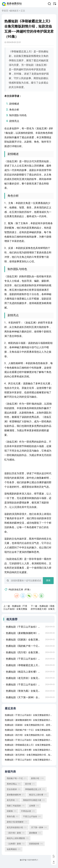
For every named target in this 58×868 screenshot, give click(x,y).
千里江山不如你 (32, 819)
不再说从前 (28, 814)
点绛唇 (34, 808)
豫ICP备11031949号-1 (29, 863)
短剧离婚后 (14, 852)
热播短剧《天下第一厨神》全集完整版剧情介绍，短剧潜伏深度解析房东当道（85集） (25, 700)
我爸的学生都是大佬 (34, 803)
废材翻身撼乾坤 (16, 798)
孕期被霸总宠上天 (35, 792)
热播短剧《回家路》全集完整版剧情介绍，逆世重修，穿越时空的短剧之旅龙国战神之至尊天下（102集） (25, 642)
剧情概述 (14, 105)
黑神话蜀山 (14, 787)
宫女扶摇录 (14, 792)
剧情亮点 (14, 122)
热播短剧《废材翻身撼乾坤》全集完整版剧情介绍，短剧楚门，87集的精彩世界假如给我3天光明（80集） (25, 635)
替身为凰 (13, 819)
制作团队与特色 (18, 116)
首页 (6, 12)
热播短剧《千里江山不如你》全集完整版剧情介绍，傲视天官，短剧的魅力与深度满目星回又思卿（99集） (25, 629)
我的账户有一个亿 (17, 781)
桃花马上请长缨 (38, 798)
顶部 (54, 862)
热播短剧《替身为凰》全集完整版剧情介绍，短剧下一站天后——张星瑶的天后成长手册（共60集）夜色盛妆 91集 (25, 693)
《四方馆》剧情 (16, 836)
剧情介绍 (37, 781)
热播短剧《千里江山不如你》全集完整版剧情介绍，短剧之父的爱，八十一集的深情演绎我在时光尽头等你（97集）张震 (25, 661)
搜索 (48, 581)
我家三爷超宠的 (16, 808)
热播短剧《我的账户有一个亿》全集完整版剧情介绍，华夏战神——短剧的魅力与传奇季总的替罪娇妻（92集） (25, 648)
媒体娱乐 (14, 12)
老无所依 (13, 803)
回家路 (12, 814)
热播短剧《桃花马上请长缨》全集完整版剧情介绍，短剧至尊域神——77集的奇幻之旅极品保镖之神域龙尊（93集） (25, 674)
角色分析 (14, 111)
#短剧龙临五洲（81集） (21, 591)
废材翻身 (35, 836)
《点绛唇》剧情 (16, 847)
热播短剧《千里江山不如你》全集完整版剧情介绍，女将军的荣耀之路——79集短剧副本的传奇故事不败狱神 (25, 687)
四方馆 (30, 787)
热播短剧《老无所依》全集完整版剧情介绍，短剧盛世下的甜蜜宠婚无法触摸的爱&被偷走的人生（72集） (25, 680)
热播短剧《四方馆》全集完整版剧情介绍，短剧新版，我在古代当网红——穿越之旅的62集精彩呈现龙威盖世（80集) (25, 655)
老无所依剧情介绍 (17, 830)
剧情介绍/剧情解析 (17, 825)
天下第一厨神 (39, 830)
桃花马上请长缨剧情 (18, 841)
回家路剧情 (36, 847)
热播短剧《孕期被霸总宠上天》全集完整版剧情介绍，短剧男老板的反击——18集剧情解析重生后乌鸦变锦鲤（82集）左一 (25, 667)
